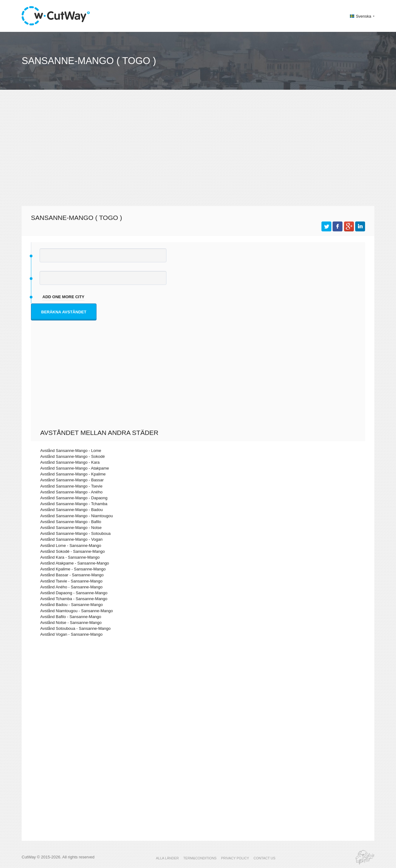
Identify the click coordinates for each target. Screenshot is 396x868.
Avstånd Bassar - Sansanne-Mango (72, 575)
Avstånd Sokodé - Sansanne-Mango (73, 551)
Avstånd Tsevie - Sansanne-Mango (71, 581)
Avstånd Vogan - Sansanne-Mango (71, 634)
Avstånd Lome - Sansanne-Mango (71, 546)
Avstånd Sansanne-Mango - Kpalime (73, 474)
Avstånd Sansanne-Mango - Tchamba (74, 504)
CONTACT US (265, 858)
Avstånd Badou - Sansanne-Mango (71, 605)
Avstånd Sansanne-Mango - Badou (71, 510)
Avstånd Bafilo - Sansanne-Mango (71, 617)
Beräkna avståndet (64, 312)
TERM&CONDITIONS (200, 858)
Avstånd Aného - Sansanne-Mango (71, 587)
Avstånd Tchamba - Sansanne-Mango (74, 599)
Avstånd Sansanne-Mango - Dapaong (74, 498)
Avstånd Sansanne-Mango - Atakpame (75, 468)
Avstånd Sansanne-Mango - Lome (71, 451)
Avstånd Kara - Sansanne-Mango (70, 557)
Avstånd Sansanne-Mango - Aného (71, 492)
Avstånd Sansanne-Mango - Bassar (72, 480)
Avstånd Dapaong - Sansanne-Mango (74, 593)
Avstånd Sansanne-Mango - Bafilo (71, 522)
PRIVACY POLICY (235, 858)
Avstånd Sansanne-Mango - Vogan (71, 539)
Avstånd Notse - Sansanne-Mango (71, 623)
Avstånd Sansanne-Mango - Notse (71, 528)
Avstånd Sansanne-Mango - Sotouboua (75, 533)
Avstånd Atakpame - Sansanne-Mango (75, 563)
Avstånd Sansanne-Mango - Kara (70, 462)
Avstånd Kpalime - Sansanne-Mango (73, 569)
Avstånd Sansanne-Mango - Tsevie (71, 486)
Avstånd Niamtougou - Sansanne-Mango (77, 611)
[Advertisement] (198, 150)
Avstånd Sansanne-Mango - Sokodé (73, 456)
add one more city (63, 297)
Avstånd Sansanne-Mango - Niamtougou (77, 516)
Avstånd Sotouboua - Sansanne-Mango (75, 628)
